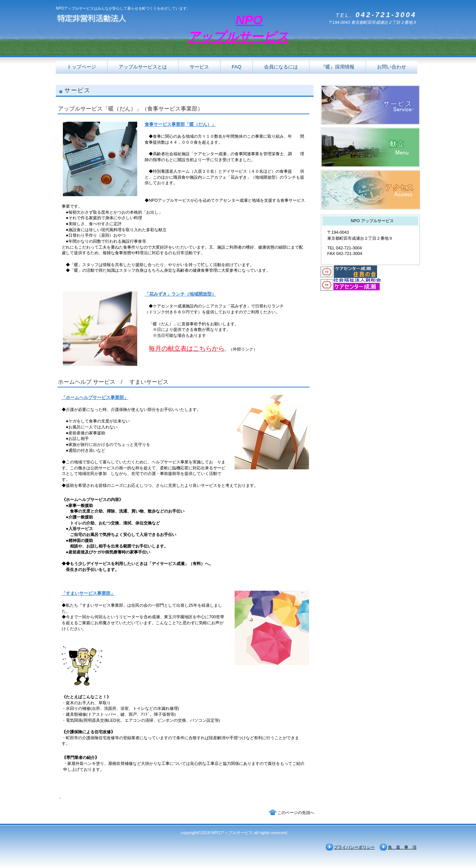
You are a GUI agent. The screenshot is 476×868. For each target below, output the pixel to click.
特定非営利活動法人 (130, 20)
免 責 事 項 (402, 847)
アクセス (370, 190)
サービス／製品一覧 (370, 105)
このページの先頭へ (296, 813)
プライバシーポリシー (354, 847)
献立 (370, 147)
